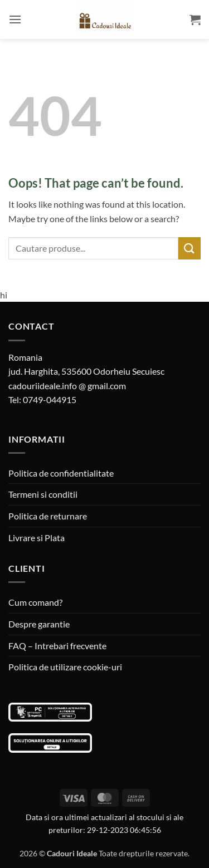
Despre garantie (39, 624)
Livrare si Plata (37, 538)
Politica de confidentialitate (61, 473)
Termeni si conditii (43, 494)
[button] (15, 19)
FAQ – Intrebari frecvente (57, 646)
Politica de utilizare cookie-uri (65, 667)
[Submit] (189, 248)
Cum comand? (35, 602)
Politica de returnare (48, 516)
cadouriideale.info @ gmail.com (67, 386)
